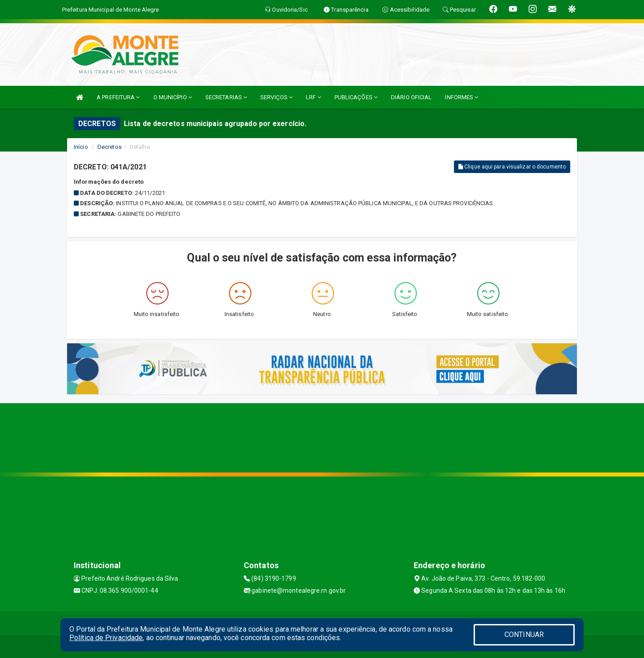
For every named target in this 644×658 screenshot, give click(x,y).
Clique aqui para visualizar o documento (512, 167)
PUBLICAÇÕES (356, 97)
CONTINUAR (524, 635)
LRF (314, 97)
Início (81, 147)
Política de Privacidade (106, 638)
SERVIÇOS (276, 97)
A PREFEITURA (118, 97)
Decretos (110, 147)
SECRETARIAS (226, 97)
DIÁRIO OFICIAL (411, 97)
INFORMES (462, 97)
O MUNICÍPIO (173, 97)
